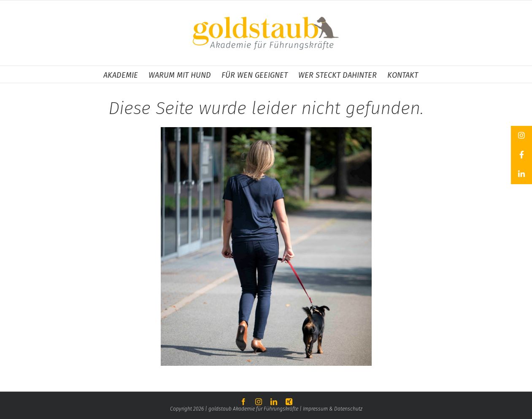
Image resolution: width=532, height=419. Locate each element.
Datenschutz (348, 409)
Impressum (316, 409)
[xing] (289, 402)
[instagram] (259, 402)
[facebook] (243, 402)
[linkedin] (274, 402)
